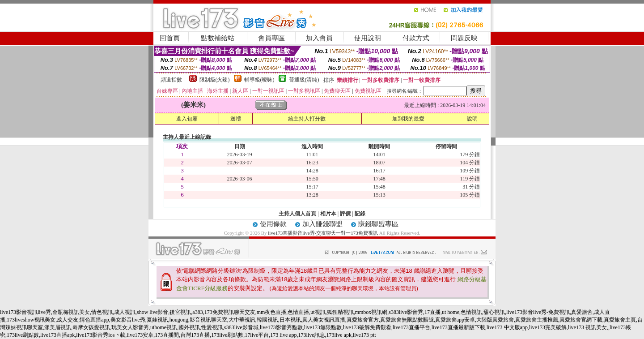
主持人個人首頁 (297, 214)
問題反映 (464, 38)
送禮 (236, 119)
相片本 (328, 214)
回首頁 (170, 38)
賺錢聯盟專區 (378, 224)
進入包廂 (187, 119)
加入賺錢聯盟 (322, 224)
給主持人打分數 (307, 119)
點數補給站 (218, 38)
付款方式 (416, 38)
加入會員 (319, 38)
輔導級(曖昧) (259, 80)
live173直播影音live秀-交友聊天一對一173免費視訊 (323, 233)
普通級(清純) (304, 80)
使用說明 (368, 38)
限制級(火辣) (215, 80)
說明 (472, 119)
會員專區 (271, 38)
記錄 (360, 214)
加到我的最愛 (408, 119)
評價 (345, 214)
